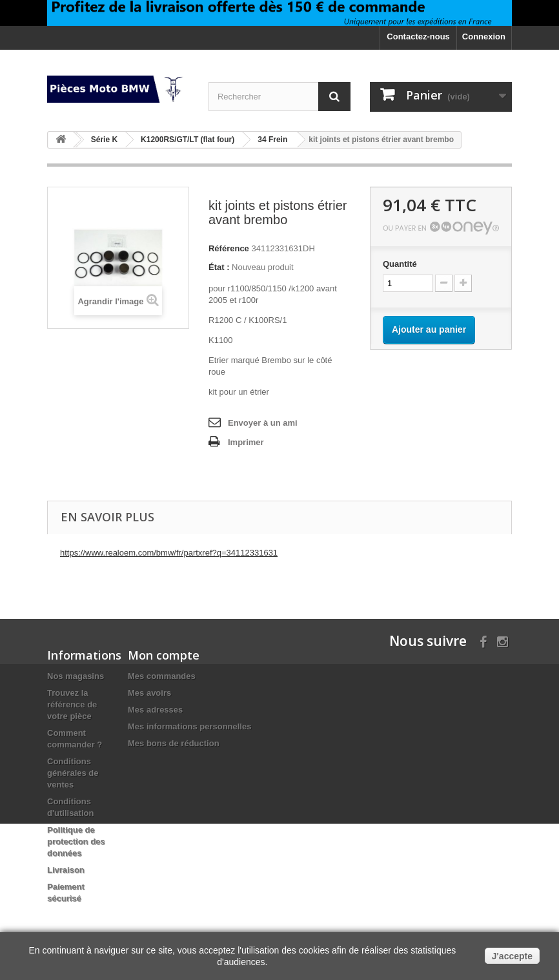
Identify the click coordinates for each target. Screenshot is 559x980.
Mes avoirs (149, 693)
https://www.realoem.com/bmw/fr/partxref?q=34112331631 (169, 553)
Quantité (400, 264)
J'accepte (512, 956)
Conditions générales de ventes (73, 773)
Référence (229, 248)
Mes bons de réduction (174, 743)
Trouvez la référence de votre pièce (72, 704)
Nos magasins (76, 676)
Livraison (66, 870)
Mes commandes (162, 676)
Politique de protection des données (76, 841)
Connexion (484, 36)
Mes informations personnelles (189, 726)
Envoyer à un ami (263, 423)
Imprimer (246, 442)
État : (219, 267)
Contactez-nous (418, 36)
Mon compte (164, 655)
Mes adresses (155, 710)
